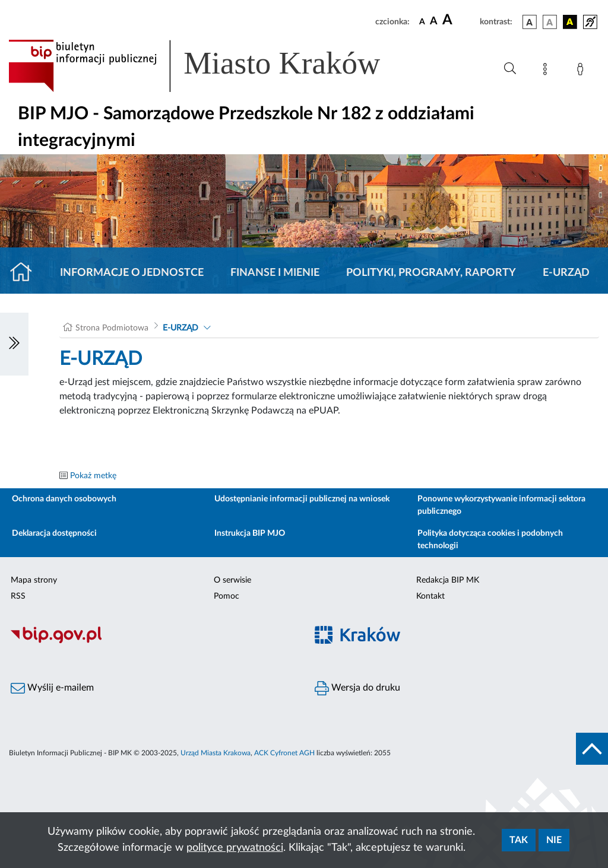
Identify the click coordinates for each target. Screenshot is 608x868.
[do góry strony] (592, 749)
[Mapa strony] (547, 71)
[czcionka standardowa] (422, 21)
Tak (519, 840)
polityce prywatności (235, 848)
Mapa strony (34, 580)
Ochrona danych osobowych (64, 499)
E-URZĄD (566, 273)
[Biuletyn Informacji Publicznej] (152, 641)
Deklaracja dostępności (54, 533)
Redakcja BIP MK (448, 580)
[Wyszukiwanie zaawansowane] (510, 69)
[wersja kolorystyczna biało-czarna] (550, 22)
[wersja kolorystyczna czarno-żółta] (570, 22)
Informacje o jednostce (132, 273)
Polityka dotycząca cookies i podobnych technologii (490, 540)
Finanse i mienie (275, 273)
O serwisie (232, 580)
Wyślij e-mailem (52, 688)
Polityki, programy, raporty (431, 273)
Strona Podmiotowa (112, 328)
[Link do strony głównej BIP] (211, 66)
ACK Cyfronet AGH (284, 753)
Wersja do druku (357, 688)
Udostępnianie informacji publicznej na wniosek (302, 499)
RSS (18, 596)
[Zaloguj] (582, 71)
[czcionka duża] (459, 20)
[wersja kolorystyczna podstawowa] (530, 22)
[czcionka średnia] (434, 22)
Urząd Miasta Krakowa (216, 753)
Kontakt (430, 596)
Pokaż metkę (93, 476)
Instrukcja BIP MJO (250, 533)
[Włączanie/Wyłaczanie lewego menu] (14, 344)
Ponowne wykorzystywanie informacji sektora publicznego (501, 505)
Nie (554, 840)
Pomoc (227, 596)
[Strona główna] (26, 273)
